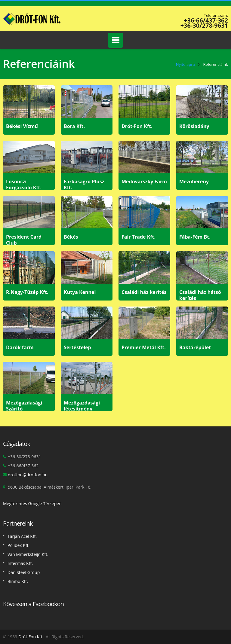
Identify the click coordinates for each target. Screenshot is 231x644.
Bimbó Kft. (18, 581)
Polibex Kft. (18, 545)
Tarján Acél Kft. (22, 536)
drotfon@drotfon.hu (28, 475)
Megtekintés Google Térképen (32, 504)
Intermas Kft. (20, 563)
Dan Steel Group (24, 572)
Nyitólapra (185, 64)
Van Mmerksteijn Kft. (28, 554)
